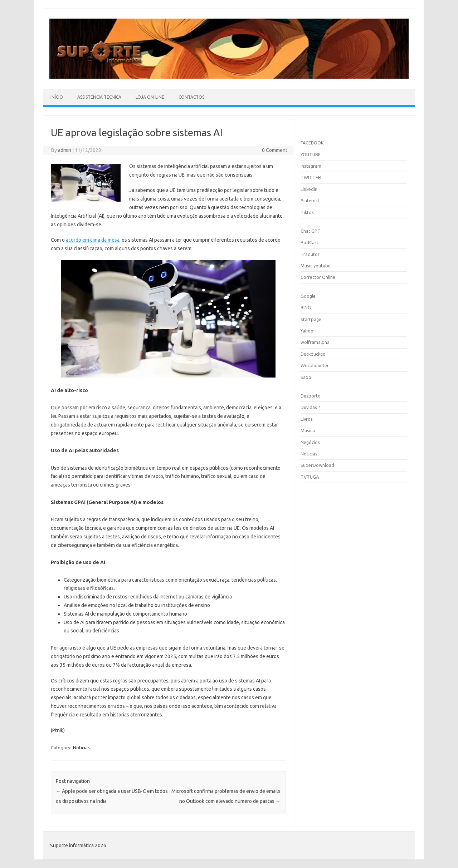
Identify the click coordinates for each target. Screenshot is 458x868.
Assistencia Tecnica (99, 97)
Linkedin (309, 189)
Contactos (191, 97)
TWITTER (311, 177)
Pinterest (310, 201)
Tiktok (307, 212)
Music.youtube (316, 266)
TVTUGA (310, 477)
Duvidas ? (310, 407)
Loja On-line (150, 97)
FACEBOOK (312, 143)
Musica (308, 430)
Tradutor (310, 254)
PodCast (310, 242)
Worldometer (315, 365)
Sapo (306, 377)
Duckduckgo (313, 354)
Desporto (311, 396)
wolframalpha (315, 342)
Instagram (311, 166)
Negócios (310, 442)
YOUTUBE (311, 154)
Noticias (81, 748)
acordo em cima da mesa (93, 240)
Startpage (311, 319)
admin (65, 150)
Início (57, 97)
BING (306, 307)
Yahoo (307, 331)
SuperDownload (317, 465)
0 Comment (275, 150)
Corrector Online (318, 277)
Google (308, 296)
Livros (307, 419)
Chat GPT (311, 231)
